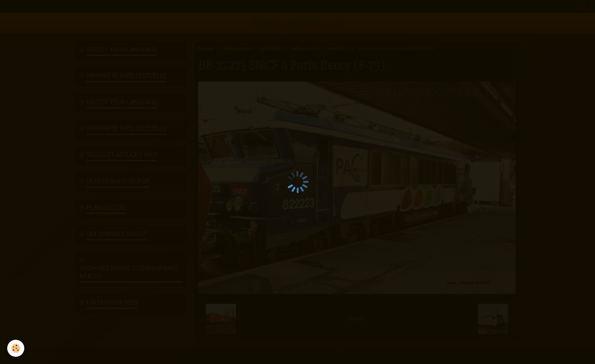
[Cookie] (16, 348)
